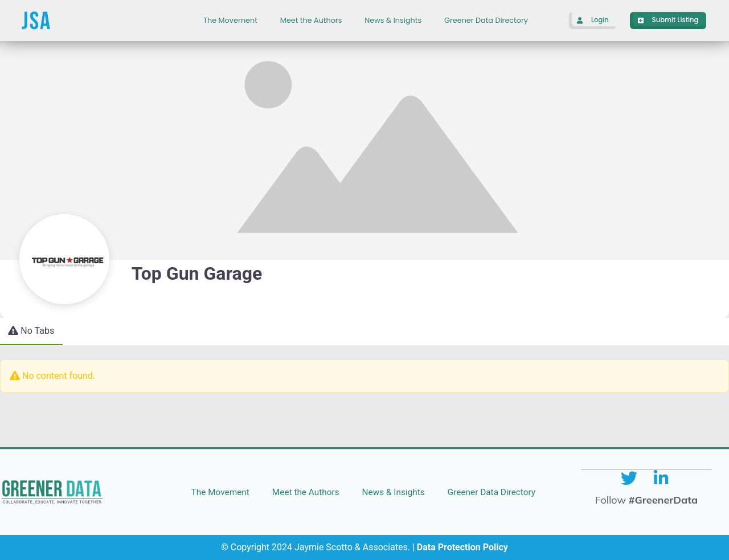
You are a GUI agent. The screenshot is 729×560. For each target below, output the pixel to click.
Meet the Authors (311, 20)
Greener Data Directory (486, 20)
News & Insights (393, 20)
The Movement (230, 20)
